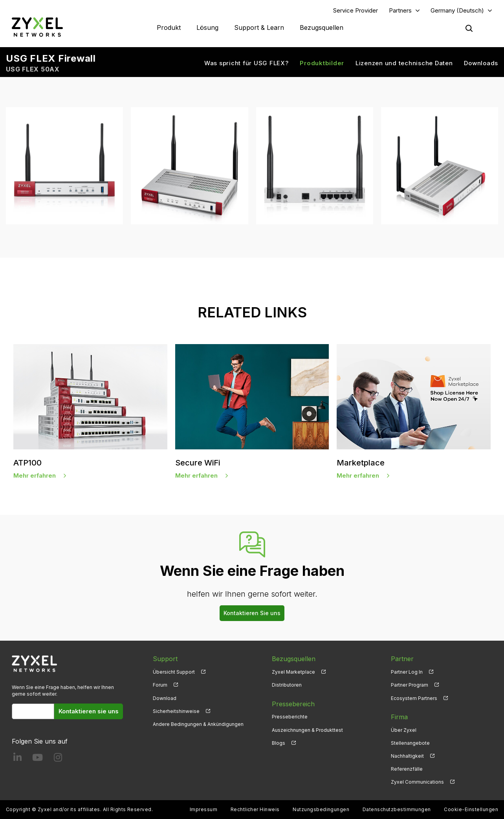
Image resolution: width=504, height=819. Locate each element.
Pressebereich (293, 704)
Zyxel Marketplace (293, 672)
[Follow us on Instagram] (58, 759)
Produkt (169, 27)
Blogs (279, 743)
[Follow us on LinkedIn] (17, 759)
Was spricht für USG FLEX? (247, 63)
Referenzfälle (407, 769)
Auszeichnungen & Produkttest (307, 730)
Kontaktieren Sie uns (252, 613)
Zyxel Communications (417, 782)
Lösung (207, 27)
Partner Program (410, 685)
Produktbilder (322, 63)
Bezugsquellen (322, 27)
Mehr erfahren (35, 475)
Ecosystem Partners (414, 698)
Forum (160, 685)
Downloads (481, 63)
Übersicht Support (174, 672)
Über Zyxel (404, 730)
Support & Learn (259, 27)
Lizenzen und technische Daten (404, 63)
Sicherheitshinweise (176, 711)
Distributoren (287, 685)
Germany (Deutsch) (457, 10)
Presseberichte (290, 717)
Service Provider (356, 10)
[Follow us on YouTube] (38, 759)
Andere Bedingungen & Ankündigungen (198, 724)
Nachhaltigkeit (407, 756)
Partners (400, 10)
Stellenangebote (410, 743)
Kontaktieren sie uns (89, 711)
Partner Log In (407, 672)
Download (165, 698)
